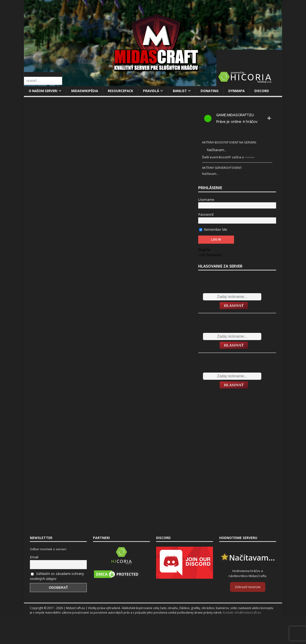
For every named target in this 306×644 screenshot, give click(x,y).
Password (206, 215)
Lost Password (210, 255)
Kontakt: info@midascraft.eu (242, 613)
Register (205, 250)
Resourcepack (124, 91)
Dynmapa (242, 91)
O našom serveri (44, 91)
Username (206, 200)
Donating (214, 91)
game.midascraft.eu (235, 115)
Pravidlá (155, 91)
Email (34, 557)
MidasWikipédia (87, 91)
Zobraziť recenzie (248, 587)
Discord (267, 91)
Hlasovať (234, 306)
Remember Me (213, 229)
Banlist (184, 91)
